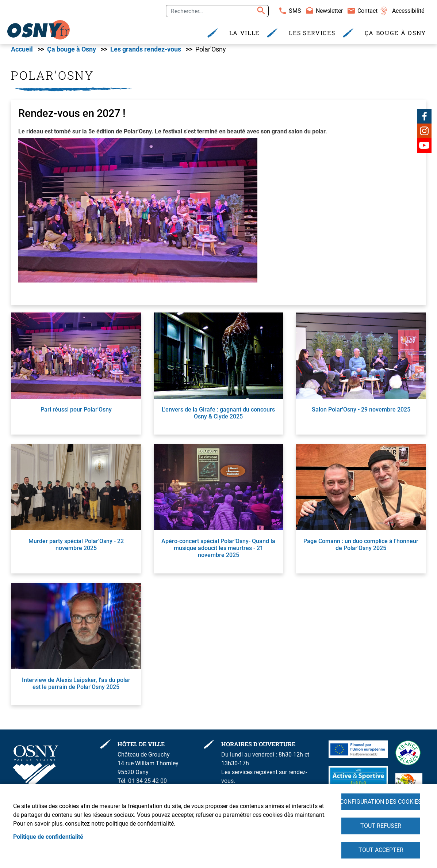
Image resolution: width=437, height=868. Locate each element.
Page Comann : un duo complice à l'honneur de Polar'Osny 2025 (361, 547)
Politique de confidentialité (48, 836)
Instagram (424, 134)
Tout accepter (381, 850)
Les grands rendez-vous (146, 52)
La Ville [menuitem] (245, 33)
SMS (295, 11)
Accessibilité (408, 11)
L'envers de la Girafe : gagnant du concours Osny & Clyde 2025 (218, 416)
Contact (367, 11)
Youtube (424, 148)
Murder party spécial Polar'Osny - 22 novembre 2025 (76, 547)
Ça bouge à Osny (72, 52)
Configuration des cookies (381, 800)
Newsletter (329, 11)
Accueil (22, 52)
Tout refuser (381, 825)
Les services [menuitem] (312, 33)
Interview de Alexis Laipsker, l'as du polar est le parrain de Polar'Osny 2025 (76, 686)
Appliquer (260, 11)
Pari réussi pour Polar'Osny (76, 412)
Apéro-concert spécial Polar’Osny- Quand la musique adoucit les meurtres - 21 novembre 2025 (218, 551)
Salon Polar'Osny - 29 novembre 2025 (361, 412)
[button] (138, 216)
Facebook (424, 119)
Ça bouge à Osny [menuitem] (396, 33)
